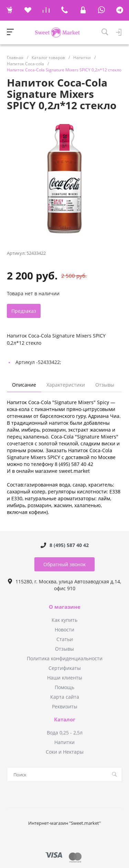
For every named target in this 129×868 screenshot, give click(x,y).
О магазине (65, 607)
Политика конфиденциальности (65, 658)
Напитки (64, 742)
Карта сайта (65, 697)
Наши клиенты (65, 678)
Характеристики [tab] (66, 385)
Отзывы (64, 649)
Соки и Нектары (65, 752)
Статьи (65, 639)
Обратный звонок (64, 564)
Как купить (64, 620)
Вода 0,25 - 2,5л (65, 733)
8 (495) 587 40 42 (69, 545)
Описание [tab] (24, 385)
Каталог (65, 720)
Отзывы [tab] (105, 385)
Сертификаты (65, 668)
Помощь (64, 687)
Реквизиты (65, 706)
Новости (64, 630)
